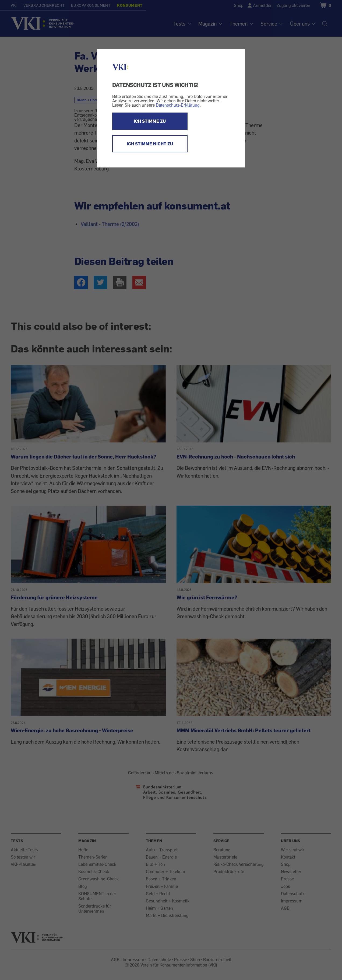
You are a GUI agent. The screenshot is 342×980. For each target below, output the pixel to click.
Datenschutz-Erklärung (178, 105)
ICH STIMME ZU (150, 121)
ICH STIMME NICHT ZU (150, 144)
